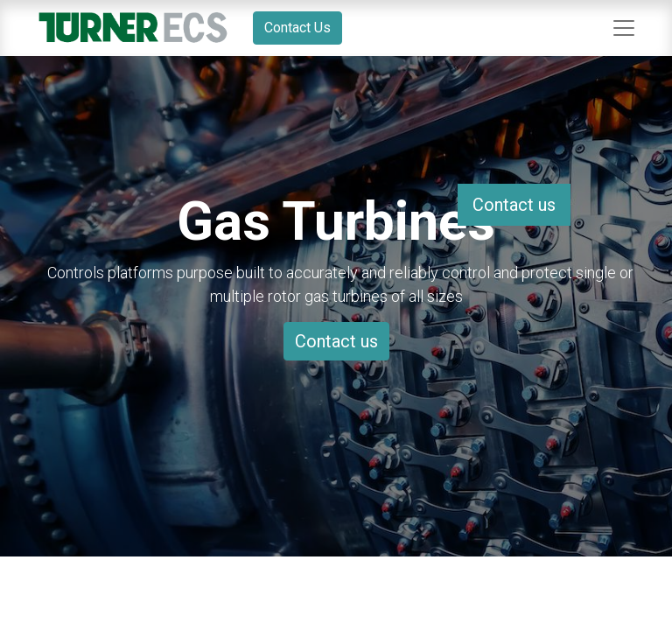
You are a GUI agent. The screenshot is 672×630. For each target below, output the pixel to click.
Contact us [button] (514, 205)
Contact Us (297, 28)
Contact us (336, 341)
